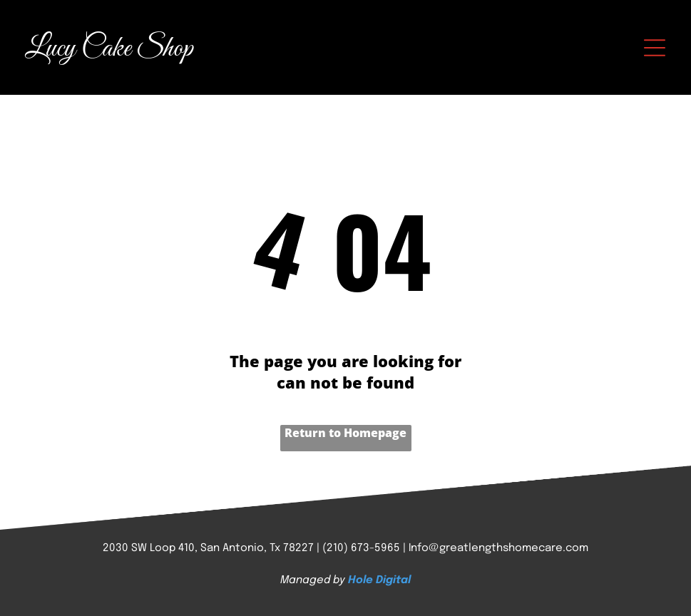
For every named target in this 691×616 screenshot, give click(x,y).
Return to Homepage (345, 433)
